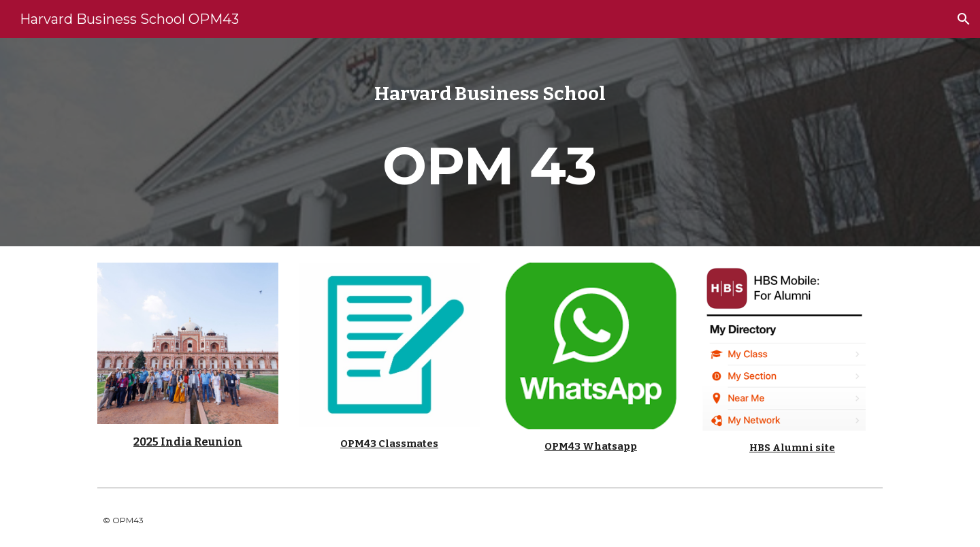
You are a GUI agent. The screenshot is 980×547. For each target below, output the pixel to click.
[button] (964, 19)
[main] (490, 142)
